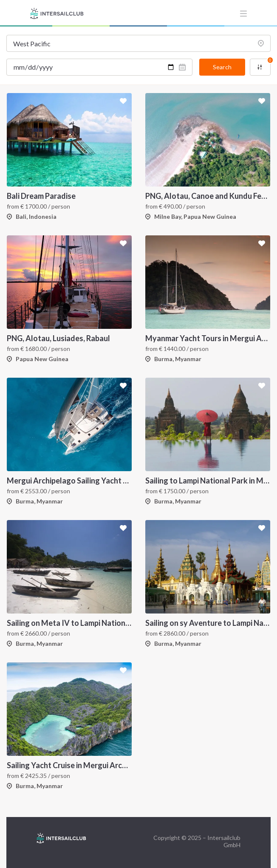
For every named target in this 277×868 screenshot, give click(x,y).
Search (222, 67)
